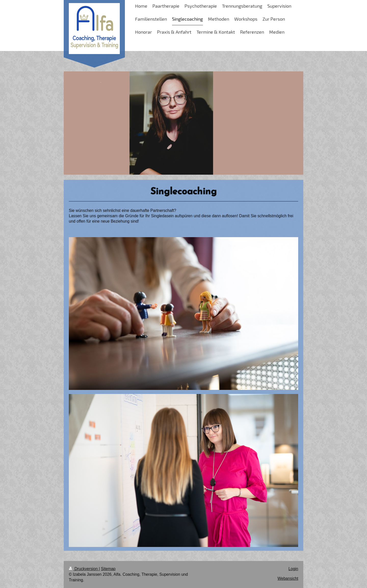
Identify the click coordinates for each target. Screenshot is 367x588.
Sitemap (108, 569)
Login (293, 569)
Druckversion (84, 569)
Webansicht (288, 578)
